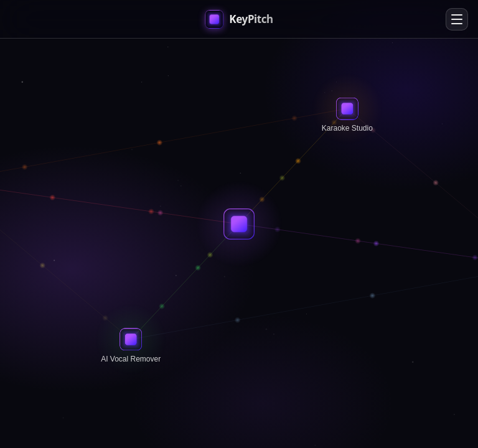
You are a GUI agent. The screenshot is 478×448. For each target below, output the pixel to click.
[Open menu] (457, 19)
